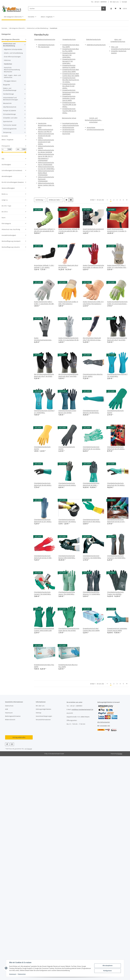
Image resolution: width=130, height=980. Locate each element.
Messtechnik (7, 103)
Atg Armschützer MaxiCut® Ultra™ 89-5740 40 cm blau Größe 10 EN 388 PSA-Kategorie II (93, 339)
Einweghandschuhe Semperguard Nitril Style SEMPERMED (71, 92)
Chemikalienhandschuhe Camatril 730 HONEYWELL (43, 593)
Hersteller (5, 136)
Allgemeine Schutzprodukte (13, 49)
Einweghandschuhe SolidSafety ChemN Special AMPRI (69, 98)
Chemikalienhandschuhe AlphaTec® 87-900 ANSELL (92, 521)
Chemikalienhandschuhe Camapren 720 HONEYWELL (92, 557)
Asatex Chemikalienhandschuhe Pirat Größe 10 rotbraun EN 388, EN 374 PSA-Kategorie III (93, 266)
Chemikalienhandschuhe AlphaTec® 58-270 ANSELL (116, 448)
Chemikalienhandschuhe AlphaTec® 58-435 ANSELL (67, 484)
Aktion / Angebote (7, 140)
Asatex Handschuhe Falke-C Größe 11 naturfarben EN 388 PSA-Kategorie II (44, 303)
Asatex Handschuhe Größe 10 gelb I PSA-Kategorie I (68, 303)
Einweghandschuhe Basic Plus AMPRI (44, 666)
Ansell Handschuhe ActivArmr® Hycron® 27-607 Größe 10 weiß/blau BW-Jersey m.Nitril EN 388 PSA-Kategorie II (93, 230)
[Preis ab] (5, 149)
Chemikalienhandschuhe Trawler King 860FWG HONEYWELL (115, 593)
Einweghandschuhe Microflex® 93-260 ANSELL (69, 86)
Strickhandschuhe (68, 129)
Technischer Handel (10, 125)
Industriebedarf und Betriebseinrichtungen (11, 99)
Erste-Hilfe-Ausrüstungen (12, 57)
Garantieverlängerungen (44, 716)
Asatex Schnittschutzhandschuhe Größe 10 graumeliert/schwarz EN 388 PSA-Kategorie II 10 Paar (44, 339)
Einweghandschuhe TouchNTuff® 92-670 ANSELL (69, 111)
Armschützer (91, 127)
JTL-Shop (120, 754)
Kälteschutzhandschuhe (45, 118)
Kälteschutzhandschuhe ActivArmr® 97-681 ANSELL (46, 142)
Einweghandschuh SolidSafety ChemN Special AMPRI (117, 629)
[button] (111, 8)
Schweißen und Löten (10, 118)
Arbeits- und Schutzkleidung (13, 53)
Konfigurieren (108, 971)
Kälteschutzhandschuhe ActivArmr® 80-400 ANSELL (46, 136)
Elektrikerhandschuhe (93, 39)
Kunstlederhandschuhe (70, 123)
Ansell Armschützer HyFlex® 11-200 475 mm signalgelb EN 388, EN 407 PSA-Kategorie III (45, 230)
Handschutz (8, 64)
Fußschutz (7, 60)
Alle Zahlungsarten (104, 722)
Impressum (13, 974)
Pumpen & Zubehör (10, 111)
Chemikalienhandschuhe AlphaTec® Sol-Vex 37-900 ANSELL (43, 557)
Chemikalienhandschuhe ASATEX (115, 412)
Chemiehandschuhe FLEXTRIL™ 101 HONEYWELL (117, 375)
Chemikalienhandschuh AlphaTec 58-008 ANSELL (91, 412)
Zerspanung (7, 132)
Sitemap (39, 713)
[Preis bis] (19, 149)
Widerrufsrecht (10, 720)
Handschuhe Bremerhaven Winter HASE (45, 125)
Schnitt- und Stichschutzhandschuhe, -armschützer (93, 120)
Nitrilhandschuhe (68, 127)
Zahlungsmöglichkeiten (43, 709)
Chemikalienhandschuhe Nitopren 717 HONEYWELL (91, 593)
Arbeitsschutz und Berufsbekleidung (9, 45)
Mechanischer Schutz (69, 118)
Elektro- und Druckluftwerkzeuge (10, 89)
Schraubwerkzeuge (9, 114)
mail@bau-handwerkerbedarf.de (82, 709)
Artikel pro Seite (54, 200)
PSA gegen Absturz (10, 81)
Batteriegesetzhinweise (13, 716)
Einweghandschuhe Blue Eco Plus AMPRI (68, 666)
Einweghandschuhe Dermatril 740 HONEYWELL (69, 55)
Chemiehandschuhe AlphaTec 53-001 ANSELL (93, 375)
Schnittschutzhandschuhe (95, 129)
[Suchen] (65, 8)
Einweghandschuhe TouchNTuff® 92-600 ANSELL (69, 105)
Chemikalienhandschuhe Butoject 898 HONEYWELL (67, 557)
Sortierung (39, 200)
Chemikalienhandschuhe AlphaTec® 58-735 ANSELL (116, 484)
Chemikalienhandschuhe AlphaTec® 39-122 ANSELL (92, 448)
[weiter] (127, 200)
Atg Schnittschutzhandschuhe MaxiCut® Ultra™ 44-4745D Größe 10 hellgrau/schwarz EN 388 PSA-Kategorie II (117, 339)
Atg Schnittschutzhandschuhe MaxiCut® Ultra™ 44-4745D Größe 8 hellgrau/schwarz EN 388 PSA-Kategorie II (44, 375)
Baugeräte (7, 85)
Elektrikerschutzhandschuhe (96, 45)
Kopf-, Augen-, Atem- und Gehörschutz (12, 76)
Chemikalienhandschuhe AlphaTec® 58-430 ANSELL (43, 484)
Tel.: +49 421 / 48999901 (99, 2)
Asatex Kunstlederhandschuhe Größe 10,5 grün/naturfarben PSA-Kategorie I (117, 303)
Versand (30, 749)
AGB (6, 709)
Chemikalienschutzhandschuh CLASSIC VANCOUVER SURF (44, 629)
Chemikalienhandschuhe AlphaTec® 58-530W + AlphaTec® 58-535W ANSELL (92, 484)
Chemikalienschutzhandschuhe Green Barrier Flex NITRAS (69, 629)
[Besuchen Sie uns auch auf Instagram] (12, 744)
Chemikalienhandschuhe (46, 45)
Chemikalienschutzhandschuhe (45, 39)
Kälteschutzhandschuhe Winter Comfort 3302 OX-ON (46, 185)
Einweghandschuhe (69, 39)
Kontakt (124, 2)
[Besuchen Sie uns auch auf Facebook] (7, 744)
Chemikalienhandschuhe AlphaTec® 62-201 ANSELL (43, 521)
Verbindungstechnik (10, 129)
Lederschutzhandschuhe (71, 125)
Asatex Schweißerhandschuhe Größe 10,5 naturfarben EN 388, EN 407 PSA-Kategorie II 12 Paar (69, 339)
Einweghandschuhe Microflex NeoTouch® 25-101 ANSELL (71, 80)
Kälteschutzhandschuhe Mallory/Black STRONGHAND (46, 173)
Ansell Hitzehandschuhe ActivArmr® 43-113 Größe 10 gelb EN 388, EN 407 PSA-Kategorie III (117, 230)
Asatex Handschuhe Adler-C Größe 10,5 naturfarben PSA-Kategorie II (117, 266)
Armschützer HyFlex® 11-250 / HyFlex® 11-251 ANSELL (44, 266)
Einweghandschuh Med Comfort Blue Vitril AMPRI (91, 629)
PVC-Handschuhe (44, 47)
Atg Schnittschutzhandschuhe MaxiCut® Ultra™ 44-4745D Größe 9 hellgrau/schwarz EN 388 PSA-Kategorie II (68, 375)
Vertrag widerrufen (19, 737)
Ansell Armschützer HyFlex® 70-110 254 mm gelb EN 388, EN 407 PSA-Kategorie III (69, 230)
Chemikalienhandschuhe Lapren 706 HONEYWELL (67, 593)
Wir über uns (114, 2)
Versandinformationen (43, 720)
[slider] (2, 152)
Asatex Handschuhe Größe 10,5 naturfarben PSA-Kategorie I (93, 303)
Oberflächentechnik (10, 107)
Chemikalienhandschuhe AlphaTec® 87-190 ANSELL (67, 521)
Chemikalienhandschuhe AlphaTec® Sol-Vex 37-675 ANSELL (116, 521)
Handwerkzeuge (8, 94)
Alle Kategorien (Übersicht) (11, 39)
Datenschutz (22, 974)
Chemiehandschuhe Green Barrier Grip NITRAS (67, 412)
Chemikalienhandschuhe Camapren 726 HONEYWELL (116, 557)
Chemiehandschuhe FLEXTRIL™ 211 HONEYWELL (44, 412)
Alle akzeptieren (108, 966)
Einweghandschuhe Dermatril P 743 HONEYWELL (69, 61)
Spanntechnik (8, 121)
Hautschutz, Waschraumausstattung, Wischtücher (12, 70)
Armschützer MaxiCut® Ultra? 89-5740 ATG (68, 266)
